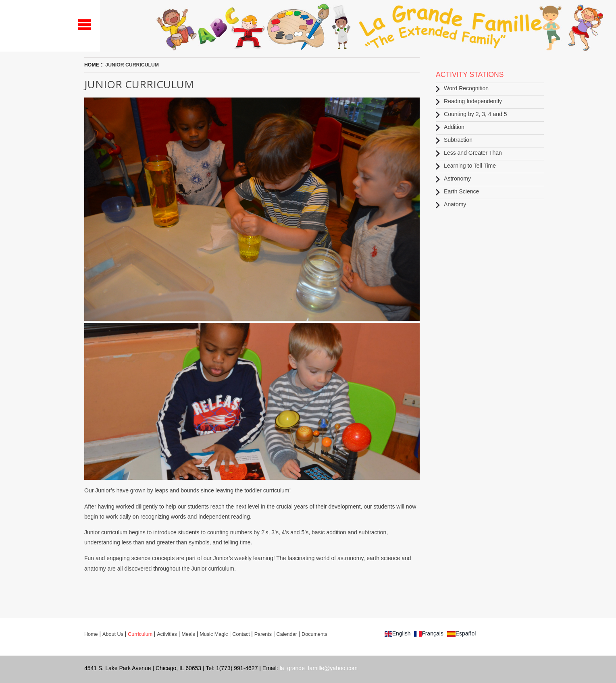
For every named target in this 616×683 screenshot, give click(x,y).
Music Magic (214, 634)
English (398, 633)
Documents (314, 634)
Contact (242, 634)
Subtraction (454, 140)
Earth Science (457, 192)
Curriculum (141, 634)
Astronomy (453, 179)
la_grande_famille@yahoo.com (319, 668)
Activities (167, 634)
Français (429, 633)
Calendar (287, 634)
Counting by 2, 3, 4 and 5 (471, 114)
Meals (188, 634)
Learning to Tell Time (466, 166)
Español (462, 633)
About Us (113, 634)
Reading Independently (469, 101)
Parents (263, 634)
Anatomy (451, 204)
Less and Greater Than (469, 153)
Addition (450, 127)
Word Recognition (462, 88)
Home (92, 65)
